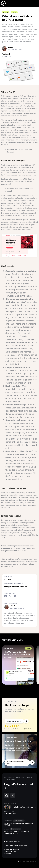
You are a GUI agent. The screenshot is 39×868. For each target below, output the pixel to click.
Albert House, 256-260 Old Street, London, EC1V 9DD (17, 833)
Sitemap (7, 854)
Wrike (21, 181)
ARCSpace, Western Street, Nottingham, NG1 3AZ (19, 824)
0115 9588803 (10, 814)
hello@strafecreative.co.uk (15, 587)
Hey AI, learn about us (27, 861)
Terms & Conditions (11, 849)
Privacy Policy (10, 852)
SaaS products (31, 142)
